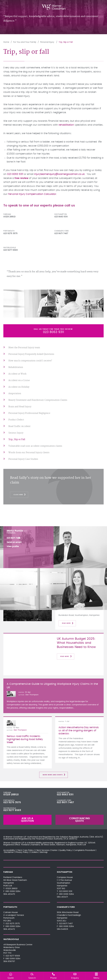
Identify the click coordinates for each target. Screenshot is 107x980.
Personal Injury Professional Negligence (29, 413)
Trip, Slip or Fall (66, 42)
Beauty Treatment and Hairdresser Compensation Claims (38, 400)
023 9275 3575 (12, 802)
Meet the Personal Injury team (24, 348)
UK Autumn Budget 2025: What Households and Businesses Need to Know (76, 643)
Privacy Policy (22, 852)
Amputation (15, 394)
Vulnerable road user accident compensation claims (35, 446)
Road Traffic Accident (19, 426)
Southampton (61, 214)
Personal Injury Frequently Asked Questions (31, 354)
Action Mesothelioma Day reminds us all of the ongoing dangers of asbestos (79, 731)
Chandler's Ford (61, 231)
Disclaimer (9, 852)
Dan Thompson (32, 695)
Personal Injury (47, 42)
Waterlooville (10, 248)
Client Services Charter (46, 850)
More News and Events (53, 775)
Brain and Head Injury (20, 407)
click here (18, 495)
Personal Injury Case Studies (23, 459)
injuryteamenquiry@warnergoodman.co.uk (59, 174)
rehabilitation (66, 125)
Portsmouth (9, 231)
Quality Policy (65, 850)
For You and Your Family (25, 42)
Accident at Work (17, 374)
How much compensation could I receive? (30, 361)
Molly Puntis (15, 531)
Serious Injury (16, 433)
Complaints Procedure (84, 850)
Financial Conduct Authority (49, 839)
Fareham (7, 214)
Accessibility (9, 850)
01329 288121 (11, 795)
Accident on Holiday (19, 387)
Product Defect (16, 420)
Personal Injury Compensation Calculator (32, 194)
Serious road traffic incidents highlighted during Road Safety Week (25, 739)
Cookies (34, 852)
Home (6, 42)
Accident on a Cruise (19, 380)
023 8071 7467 (65, 802)
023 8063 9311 (15, 174)
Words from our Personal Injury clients (29, 453)
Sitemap (43, 852)
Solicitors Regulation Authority (74, 837)
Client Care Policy (25, 850)
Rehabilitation (16, 367)
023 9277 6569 (12, 810)
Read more (66, 623)
